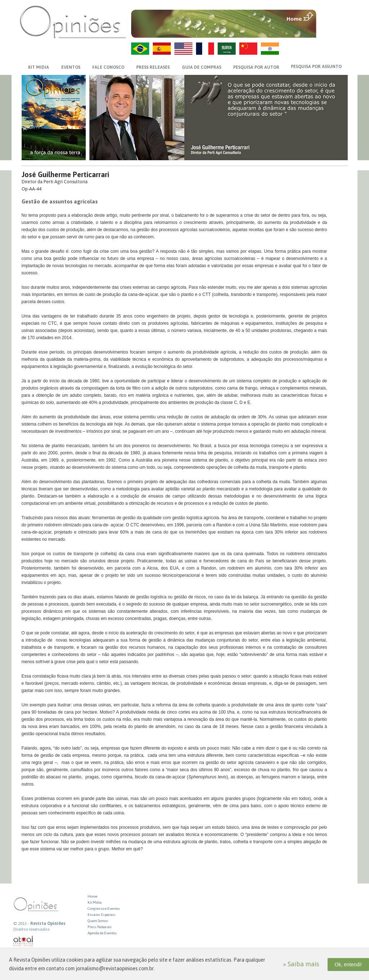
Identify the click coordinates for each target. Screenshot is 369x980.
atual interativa (23, 941)
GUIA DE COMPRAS (202, 67)
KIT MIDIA (39, 67)
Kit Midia (95, 902)
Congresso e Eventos (104, 909)
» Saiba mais (301, 964)
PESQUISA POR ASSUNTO (316, 67)
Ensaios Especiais (102, 915)
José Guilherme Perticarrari (65, 174)
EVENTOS (71, 67)
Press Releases (100, 927)
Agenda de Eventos (102, 933)
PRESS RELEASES (153, 67)
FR (205, 49)
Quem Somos (98, 921)
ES (162, 49)
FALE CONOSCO (108, 67)
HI (270, 49)
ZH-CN (248, 49)
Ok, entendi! (348, 965)
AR (227, 49)
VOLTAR (333, 31)
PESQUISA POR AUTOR (256, 67)
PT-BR (140, 49)
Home (92, 896)
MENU (333, 16)
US (183, 49)
